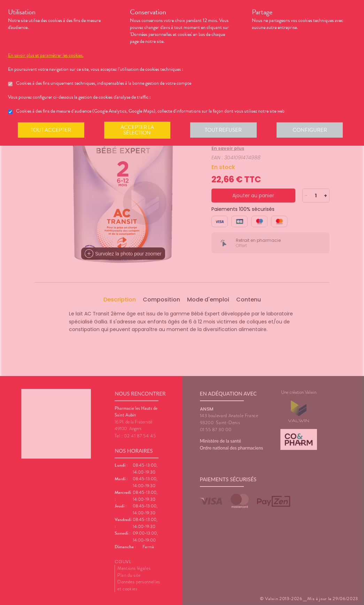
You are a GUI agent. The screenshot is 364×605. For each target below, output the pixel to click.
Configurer (313, 130)
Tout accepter (52, 130)
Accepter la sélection (138, 130)
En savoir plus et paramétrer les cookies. (46, 55)
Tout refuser (226, 130)
